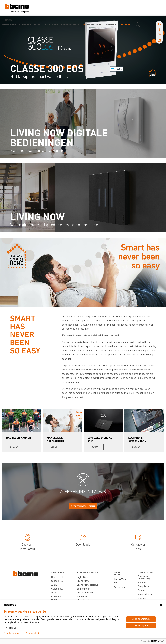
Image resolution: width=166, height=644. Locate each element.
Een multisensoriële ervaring (37, 150)
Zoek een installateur (83, 506)
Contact (111, 24)
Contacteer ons (138, 543)
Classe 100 (57, 577)
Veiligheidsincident (147, 594)
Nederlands (11, 605)
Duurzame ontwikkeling (144, 577)
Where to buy (95, 24)
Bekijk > (14, 447)
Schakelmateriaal (31, 24)
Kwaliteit (142, 582)
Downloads (83, 541)
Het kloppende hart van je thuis (39, 76)
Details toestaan (12, 633)
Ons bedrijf (143, 590)
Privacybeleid (32, 633)
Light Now (83, 577)
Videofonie (52, 24)
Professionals (70, 24)
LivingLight (83, 600)
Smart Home (9, 24)
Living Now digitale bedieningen (59, 137)
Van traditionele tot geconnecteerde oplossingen (55, 224)
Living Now (37, 216)
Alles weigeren (141, 626)
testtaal (125, 24)
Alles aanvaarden (141, 619)
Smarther (120, 587)
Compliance (144, 586)
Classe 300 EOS (47, 68)
